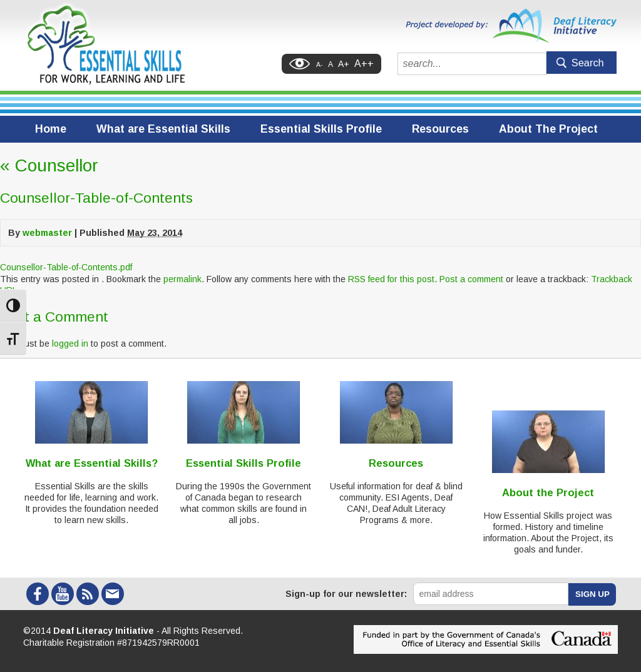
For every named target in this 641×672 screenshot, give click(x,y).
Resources (440, 129)
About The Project (548, 129)
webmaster (47, 233)
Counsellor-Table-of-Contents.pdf (66, 267)
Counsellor (49, 165)
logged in (70, 344)
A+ (344, 64)
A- (320, 64)
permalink (182, 279)
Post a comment (471, 279)
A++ (364, 64)
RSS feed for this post (391, 279)
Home (51, 129)
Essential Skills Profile (321, 129)
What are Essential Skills (163, 129)
